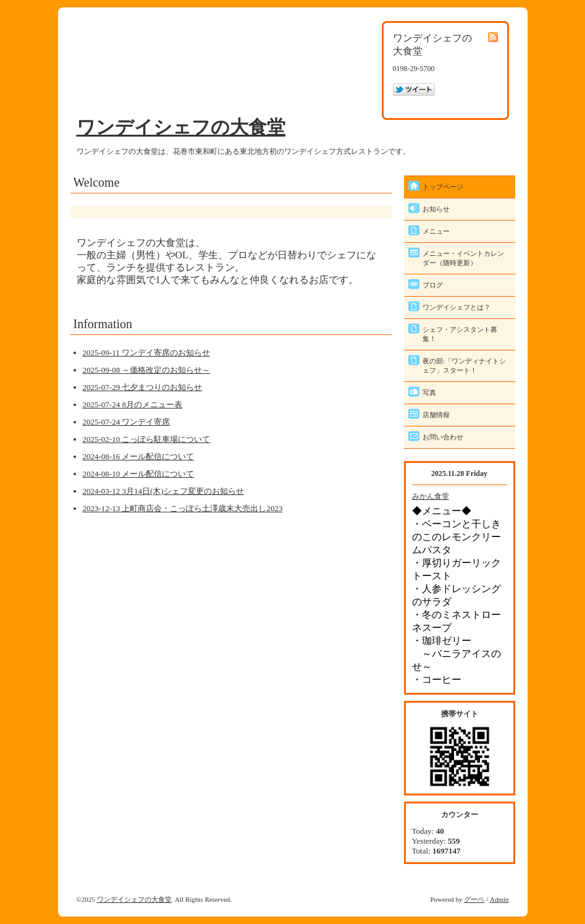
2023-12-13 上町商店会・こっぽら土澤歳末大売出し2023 (183, 508)
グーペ (474, 899)
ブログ (433, 285)
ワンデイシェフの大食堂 (181, 127)
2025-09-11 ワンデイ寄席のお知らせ (146, 353)
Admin (499, 899)
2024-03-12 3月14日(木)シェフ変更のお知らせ (163, 491)
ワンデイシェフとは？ (457, 307)
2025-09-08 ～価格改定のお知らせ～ (147, 370)
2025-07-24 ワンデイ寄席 (127, 422)
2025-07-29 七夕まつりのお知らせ (143, 387)
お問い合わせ (443, 437)
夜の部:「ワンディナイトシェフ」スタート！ (464, 366)
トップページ (443, 187)
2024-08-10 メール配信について (139, 474)
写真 (429, 392)
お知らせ (436, 209)
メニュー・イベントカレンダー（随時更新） (463, 258)
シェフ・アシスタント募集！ (460, 334)
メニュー (436, 231)
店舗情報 (436, 415)
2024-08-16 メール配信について (139, 456)
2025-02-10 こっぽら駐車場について (147, 439)
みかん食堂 (431, 496)
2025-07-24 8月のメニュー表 (133, 405)
